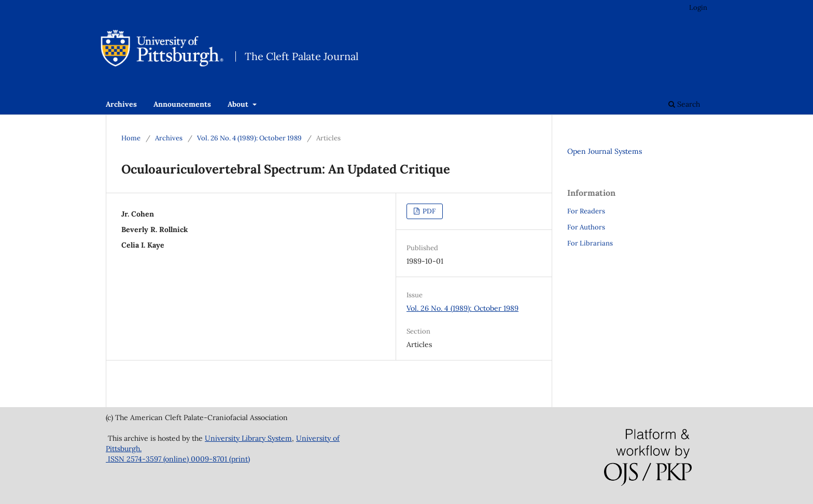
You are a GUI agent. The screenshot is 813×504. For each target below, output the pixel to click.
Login (698, 8)
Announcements (182, 104)
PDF (428, 211)
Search (684, 104)
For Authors (586, 227)
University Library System (248, 438)
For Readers (586, 211)
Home (131, 138)
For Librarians (590, 243)
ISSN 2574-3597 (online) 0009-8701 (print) (178, 459)
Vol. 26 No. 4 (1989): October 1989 (249, 138)
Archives (121, 104)
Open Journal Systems (605, 151)
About (239, 104)
